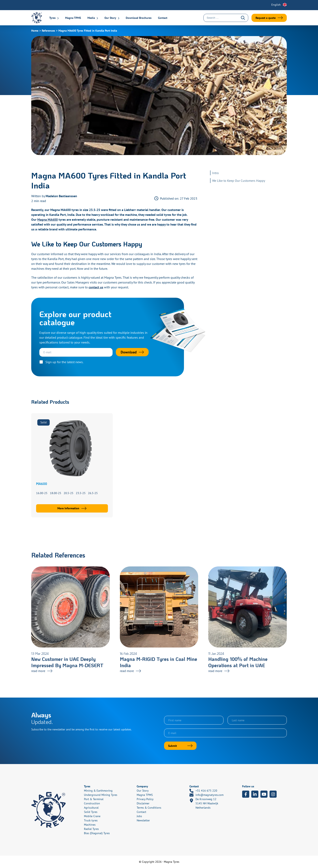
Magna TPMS (73, 18)
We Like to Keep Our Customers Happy (239, 181)
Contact (163, 18)
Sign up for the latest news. (64, 362)
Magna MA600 (48, 219)
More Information (68, 508)
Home (35, 31)
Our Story (110, 18)
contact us (96, 287)
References (48, 31)
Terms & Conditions (149, 808)
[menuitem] (277, 5)
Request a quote (266, 18)
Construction (92, 803)
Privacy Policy (145, 799)
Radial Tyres (91, 829)
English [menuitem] (276, 5)
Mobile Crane (92, 816)
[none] (277, 5)
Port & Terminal (94, 799)
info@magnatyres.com (206, 795)
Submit (172, 746)
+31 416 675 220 (203, 791)
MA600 (42, 484)
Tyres (52, 18)
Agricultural (91, 808)
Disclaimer (143, 803)
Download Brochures (139, 18)
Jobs (139, 816)
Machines (90, 825)
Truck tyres (91, 820)
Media (91, 18)
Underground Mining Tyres (101, 795)
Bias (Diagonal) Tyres (97, 833)
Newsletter (143, 820)
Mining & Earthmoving (98, 791)
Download (129, 352)
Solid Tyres (91, 812)
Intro (215, 173)
